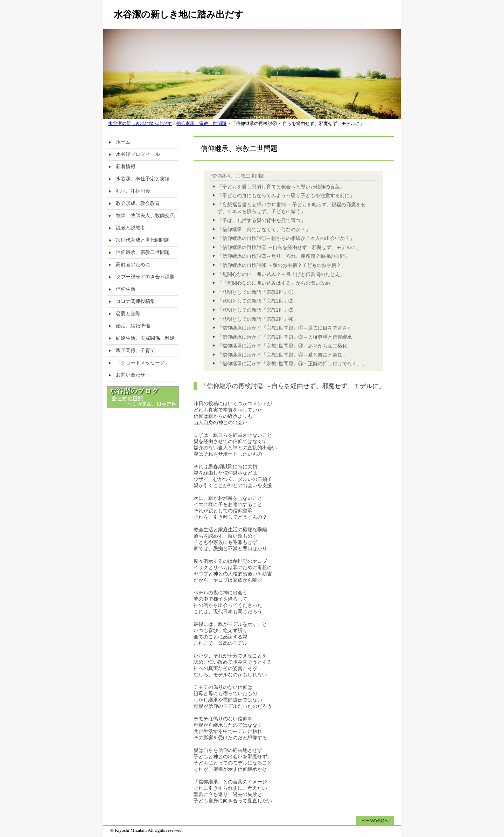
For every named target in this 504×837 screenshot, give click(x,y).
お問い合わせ (131, 375)
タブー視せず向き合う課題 (145, 277)
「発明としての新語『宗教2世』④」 (258, 319)
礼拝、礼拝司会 (133, 191)
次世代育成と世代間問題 (143, 240)
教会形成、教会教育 (138, 203)
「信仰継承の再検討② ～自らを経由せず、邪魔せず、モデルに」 (289, 247)
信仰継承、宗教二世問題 (201, 124)
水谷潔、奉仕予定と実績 (143, 179)
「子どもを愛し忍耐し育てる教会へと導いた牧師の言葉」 (281, 187)
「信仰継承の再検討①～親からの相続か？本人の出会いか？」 (286, 238)
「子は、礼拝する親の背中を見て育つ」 (261, 220)
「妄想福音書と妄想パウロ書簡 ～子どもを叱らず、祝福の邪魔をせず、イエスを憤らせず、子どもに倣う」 (292, 208)
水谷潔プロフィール (138, 154)
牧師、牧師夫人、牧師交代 (145, 216)
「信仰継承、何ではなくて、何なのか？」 (264, 230)
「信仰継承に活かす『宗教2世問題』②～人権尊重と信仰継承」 (287, 337)
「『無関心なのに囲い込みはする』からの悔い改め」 (276, 283)
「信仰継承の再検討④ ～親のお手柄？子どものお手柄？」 (282, 265)
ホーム (123, 142)
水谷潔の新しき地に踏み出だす (179, 15)
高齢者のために (133, 265)
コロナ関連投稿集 (135, 301)
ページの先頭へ (375, 821)
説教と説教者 (131, 228)
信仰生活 (126, 289)
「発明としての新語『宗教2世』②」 (258, 301)
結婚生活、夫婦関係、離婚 (145, 338)
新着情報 (126, 167)
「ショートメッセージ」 (143, 363)
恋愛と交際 (128, 314)
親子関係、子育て (135, 350)
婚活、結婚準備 (133, 326)
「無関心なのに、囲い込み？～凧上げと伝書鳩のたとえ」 (281, 274)
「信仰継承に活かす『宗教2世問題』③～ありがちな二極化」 (285, 346)
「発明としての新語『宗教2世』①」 (258, 292)
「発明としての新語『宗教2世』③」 (258, 310)
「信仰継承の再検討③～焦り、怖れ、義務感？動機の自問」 (283, 256)
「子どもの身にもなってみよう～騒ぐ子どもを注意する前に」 (286, 196)
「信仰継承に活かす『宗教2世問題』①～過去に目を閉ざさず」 (287, 328)
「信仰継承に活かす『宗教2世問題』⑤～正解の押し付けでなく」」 (292, 364)
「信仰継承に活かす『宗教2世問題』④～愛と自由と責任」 (282, 355)
